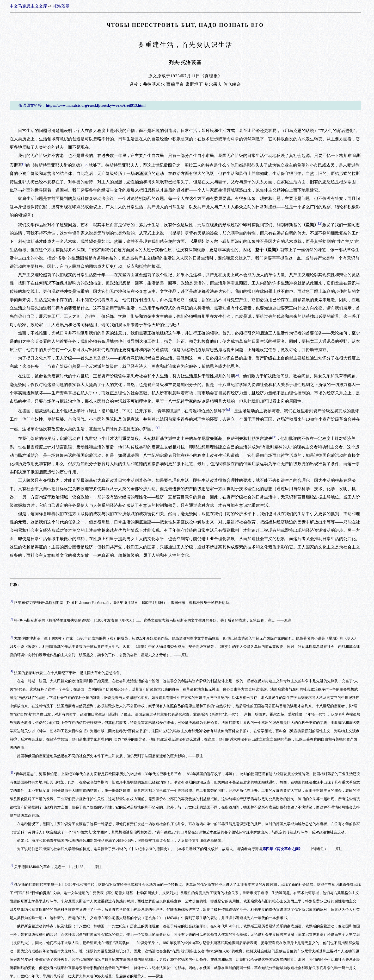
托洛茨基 (61, 6)
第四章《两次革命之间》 (282, 849)
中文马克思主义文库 (28, 6)
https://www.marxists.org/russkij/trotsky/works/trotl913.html (96, 105)
